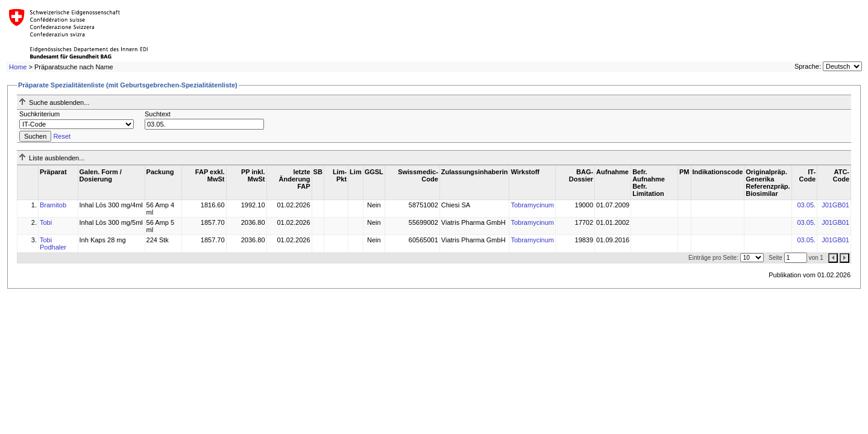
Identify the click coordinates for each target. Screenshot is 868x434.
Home (18, 67)
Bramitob (53, 205)
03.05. (806, 205)
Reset (62, 136)
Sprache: (808, 66)
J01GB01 (835, 205)
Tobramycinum (532, 205)
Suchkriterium (39, 114)
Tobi (46, 222)
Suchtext (158, 114)
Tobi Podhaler (53, 244)
